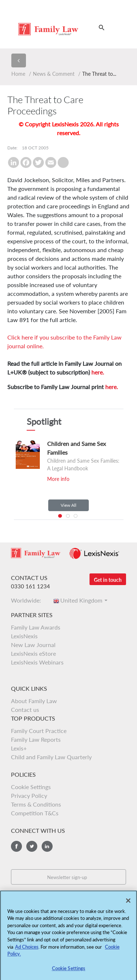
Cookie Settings (31, 787)
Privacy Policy (29, 795)
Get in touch (108, 580)
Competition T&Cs (35, 813)
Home (18, 74)
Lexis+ (19, 748)
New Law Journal (33, 645)
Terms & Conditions (36, 804)
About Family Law (34, 701)
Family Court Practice (39, 731)
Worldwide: (28, 600)
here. (98, 372)
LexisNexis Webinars (37, 662)
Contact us (25, 709)
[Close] (128, 904)
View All (68, 505)
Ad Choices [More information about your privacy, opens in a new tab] (27, 950)
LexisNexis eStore (33, 653)
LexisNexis (24, 636)
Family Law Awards (36, 627)
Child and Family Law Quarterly (51, 757)
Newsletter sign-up (67, 877)
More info (58, 479)
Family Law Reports (36, 739)
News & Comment (54, 74)
